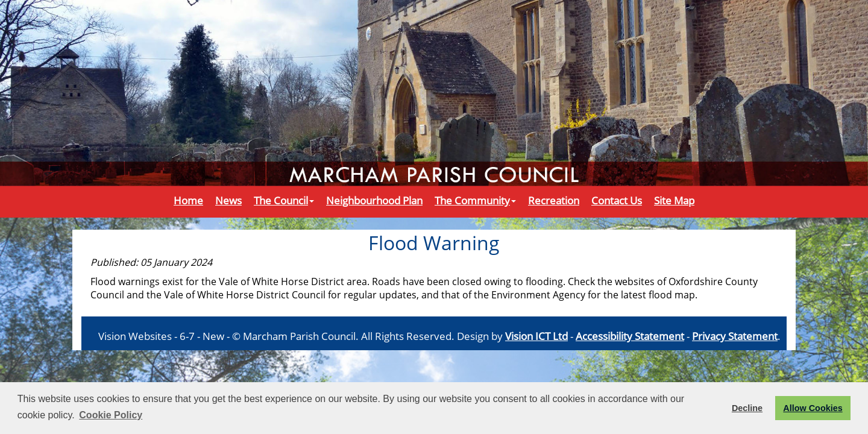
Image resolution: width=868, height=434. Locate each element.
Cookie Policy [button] (111, 415)
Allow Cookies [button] (813, 408)
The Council (284, 200)
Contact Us (617, 200)
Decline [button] (747, 408)
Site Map (674, 200)
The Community (475, 200)
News (228, 200)
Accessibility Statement (630, 336)
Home (188, 200)
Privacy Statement (735, 336)
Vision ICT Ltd (536, 336)
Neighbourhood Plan (374, 200)
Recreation (554, 200)
